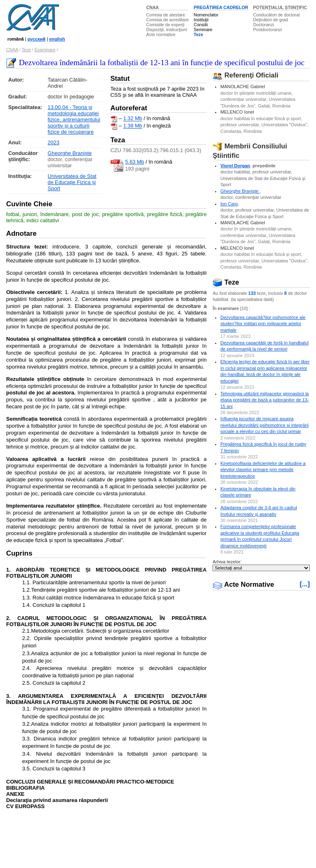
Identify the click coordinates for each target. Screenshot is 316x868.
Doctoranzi (264, 25)
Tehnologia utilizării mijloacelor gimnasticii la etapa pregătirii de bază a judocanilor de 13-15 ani (265, 400)
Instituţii (201, 20)
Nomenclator (206, 15)
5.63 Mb (135, 162)
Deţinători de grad (271, 20)
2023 (53, 142)
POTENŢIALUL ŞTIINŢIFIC (280, 7)
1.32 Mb (133, 119)
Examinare (45, 50)
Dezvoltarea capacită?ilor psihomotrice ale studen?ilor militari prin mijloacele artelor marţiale (263, 324)
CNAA (152, 7)
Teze (198, 34)
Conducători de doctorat (277, 15)
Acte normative (161, 34)
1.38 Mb (133, 126)
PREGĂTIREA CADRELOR (221, 7)
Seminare (203, 30)
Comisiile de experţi (165, 25)
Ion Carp (229, 204)
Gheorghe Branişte (70, 153)
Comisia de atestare (166, 15)
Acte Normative (243, 584)
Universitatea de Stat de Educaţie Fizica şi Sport (72, 182)
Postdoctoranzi (268, 30)
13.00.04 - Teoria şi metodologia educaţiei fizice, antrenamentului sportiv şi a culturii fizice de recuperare (74, 120)
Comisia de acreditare (167, 20)
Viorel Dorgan (235, 166)
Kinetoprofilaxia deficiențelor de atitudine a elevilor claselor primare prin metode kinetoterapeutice (263, 470)
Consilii (201, 25)
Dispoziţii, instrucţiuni (167, 30)
